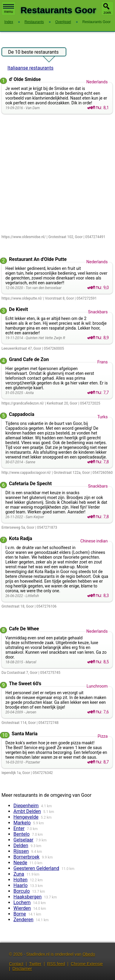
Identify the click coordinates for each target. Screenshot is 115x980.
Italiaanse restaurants (30, 68)
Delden (21, 846)
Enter (19, 828)
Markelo (22, 823)
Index (9, 22)
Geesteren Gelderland (36, 868)
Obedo (89, 954)
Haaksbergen (27, 897)
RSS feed (56, 964)
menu (9, 9)
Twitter (35, 964)
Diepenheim (26, 806)
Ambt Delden (27, 811)
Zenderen (23, 920)
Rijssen (21, 851)
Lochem (22, 902)
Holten (20, 880)
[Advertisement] (57, 175)
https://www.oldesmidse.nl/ (24, 237)
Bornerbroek (26, 857)
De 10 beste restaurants (33, 53)
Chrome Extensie (87, 964)
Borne (20, 914)
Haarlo (20, 885)
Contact (16, 964)
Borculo (22, 891)
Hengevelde (26, 817)
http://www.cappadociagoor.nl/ (26, 473)
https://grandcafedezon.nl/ (23, 403)
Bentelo (22, 834)
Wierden (22, 908)
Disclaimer (22, 969)
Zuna (19, 874)
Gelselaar (23, 840)
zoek (107, 13)
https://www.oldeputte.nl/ (22, 298)
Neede (20, 863)
